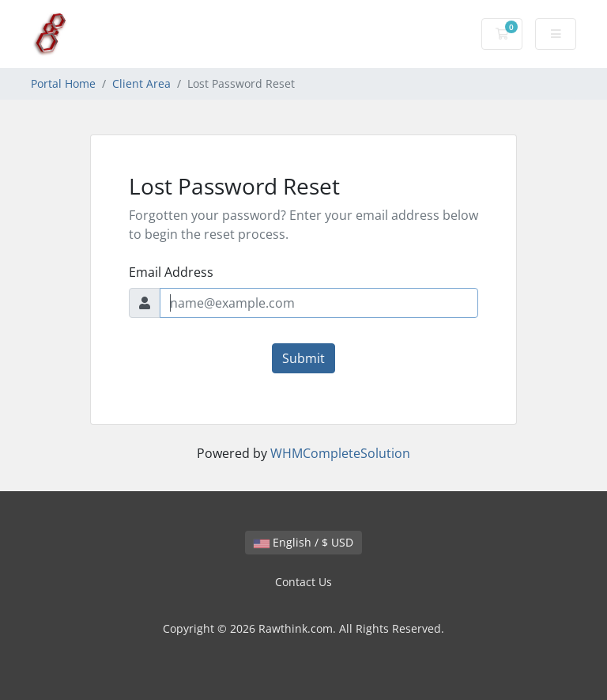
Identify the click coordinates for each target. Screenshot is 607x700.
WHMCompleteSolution (340, 453)
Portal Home (63, 83)
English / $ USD (303, 542)
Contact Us (303, 582)
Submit (303, 358)
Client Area (141, 83)
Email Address (171, 272)
